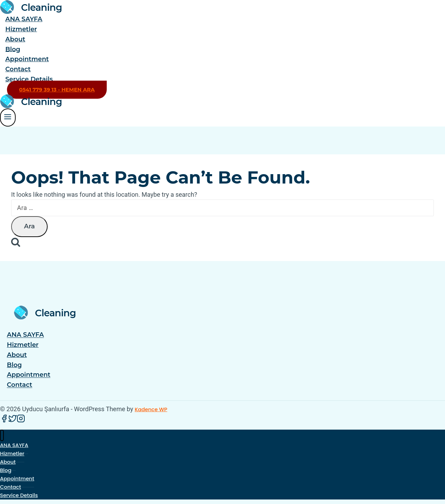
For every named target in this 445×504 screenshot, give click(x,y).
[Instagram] (21, 421)
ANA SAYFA (24, 19)
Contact (18, 69)
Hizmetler (21, 29)
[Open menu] (8, 117)
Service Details (29, 79)
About (15, 39)
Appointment (27, 59)
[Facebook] (4, 421)
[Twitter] (13, 421)
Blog (13, 49)
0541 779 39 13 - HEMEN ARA (57, 90)
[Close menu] (2, 435)
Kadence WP (151, 409)
